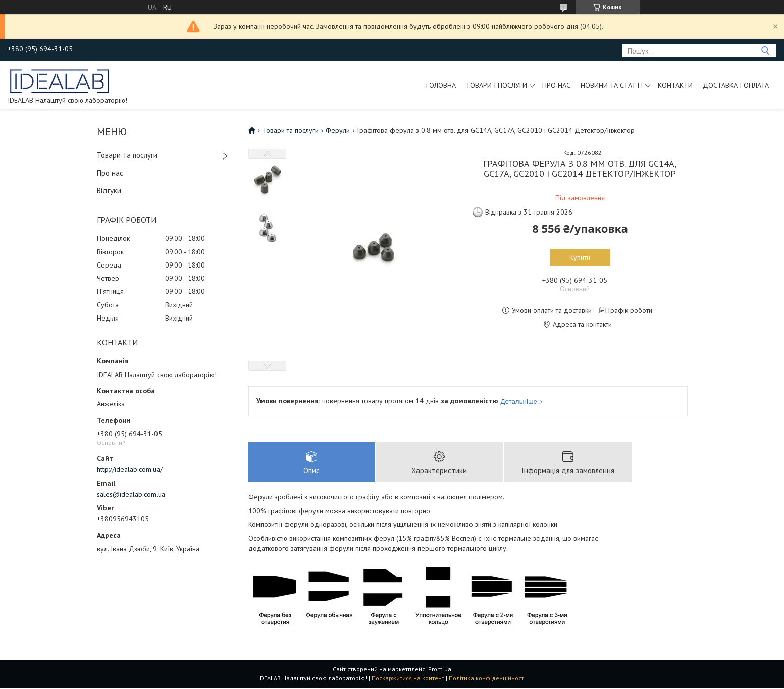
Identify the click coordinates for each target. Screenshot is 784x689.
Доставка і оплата (736, 85)
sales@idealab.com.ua (131, 494)
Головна (441, 85)
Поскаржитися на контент (408, 679)
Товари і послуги (496, 85)
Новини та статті (612, 85)
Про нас (556, 85)
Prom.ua (440, 670)
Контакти (675, 85)
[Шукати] (765, 51)
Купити (580, 257)
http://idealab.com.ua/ (130, 469)
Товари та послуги (127, 155)
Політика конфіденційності (487, 679)
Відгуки (109, 191)
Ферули (338, 130)
